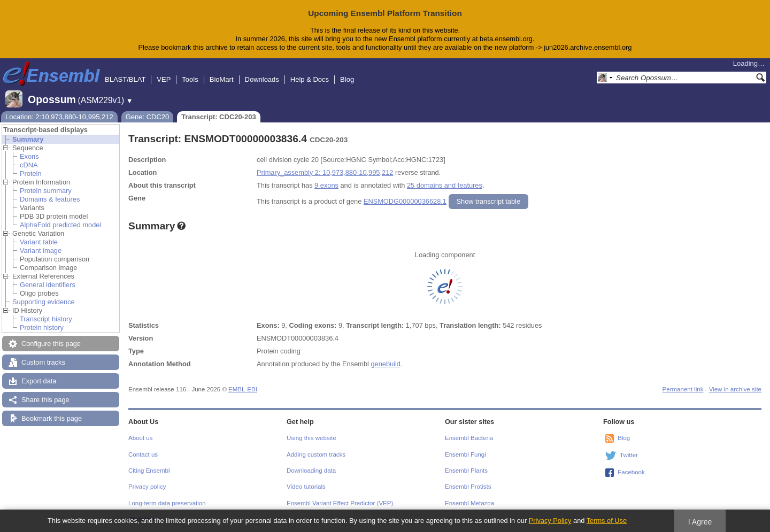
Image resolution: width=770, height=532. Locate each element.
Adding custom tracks (316, 454)
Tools (190, 79)
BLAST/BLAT (125, 79)
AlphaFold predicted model (60, 225)
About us (140, 438)
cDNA (29, 165)
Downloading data (311, 471)
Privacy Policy (550, 521)
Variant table (39, 242)
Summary (28, 139)
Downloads (262, 79)
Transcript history (46, 319)
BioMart (222, 79)
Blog (347, 79)
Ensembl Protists (468, 487)
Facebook (631, 472)
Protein (31, 174)
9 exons (326, 185)
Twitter (629, 455)
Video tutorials (306, 487)
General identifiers (48, 285)
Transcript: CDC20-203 (218, 117)
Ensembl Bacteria (469, 438)
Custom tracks (43, 362)
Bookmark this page (52, 418)
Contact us (143, 454)
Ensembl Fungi (465, 454)
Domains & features (50, 199)
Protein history (42, 327)
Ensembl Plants (466, 471)
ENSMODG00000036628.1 (405, 201)
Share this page (45, 400)
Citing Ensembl (149, 471)
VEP (164, 79)
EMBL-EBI (243, 389)
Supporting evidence (44, 302)
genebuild (386, 364)
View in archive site (735, 389)
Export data (39, 381)
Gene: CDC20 (148, 117)
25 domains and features (445, 185)
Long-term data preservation (167, 503)
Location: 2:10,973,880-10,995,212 (59, 117)
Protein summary (46, 191)
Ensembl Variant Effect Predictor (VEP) (340, 503)
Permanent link (683, 389)
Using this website (311, 438)
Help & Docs (310, 79)
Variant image (41, 250)
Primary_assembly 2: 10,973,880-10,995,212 (325, 172)
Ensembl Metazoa (469, 503)
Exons (29, 156)
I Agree (700, 522)
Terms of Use (607, 521)
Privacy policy (147, 487)
